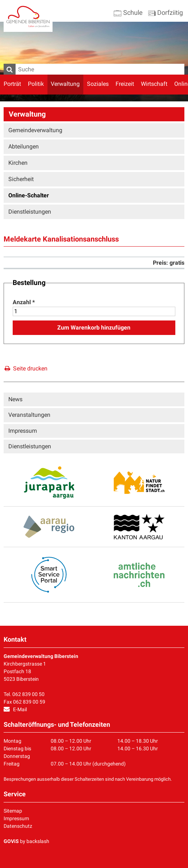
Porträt (12, 84)
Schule (128, 12)
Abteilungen (24, 146)
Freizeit (125, 84)
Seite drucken (25, 368)
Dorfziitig (166, 12)
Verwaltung (65, 84)
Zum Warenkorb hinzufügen (94, 328)
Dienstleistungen (30, 212)
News (15, 399)
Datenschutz (18, 826)
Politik (36, 84)
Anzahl (24, 302)
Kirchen (18, 163)
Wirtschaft (154, 84)
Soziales (98, 84)
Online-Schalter (29, 195)
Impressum (23, 431)
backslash (38, 841)
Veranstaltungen (29, 415)
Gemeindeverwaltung (35, 130)
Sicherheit (21, 179)
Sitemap (13, 811)
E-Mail (20, 709)
